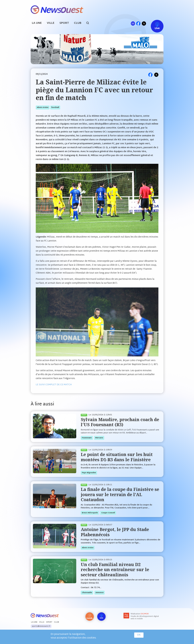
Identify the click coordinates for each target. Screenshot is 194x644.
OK (139, 635)
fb (138, 23)
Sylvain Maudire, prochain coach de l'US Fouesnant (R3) (120, 422)
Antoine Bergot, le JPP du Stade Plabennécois (115, 532)
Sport (64, 23)
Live (154, 23)
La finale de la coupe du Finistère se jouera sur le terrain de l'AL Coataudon (120, 494)
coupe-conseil (108, 513)
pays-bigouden (89, 473)
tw (144, 23)
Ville (51, 23)
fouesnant (87, 438)
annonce (100, 593)
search (89, 23)
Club (78, 23)
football (55, 107)
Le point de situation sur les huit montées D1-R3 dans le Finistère (117, 457)
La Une (37, 23)
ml (133, 23)
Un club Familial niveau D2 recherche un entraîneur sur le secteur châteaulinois (115, 570)
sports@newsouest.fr (41, 626)
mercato (99, 438)
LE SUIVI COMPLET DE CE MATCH (54, 385)
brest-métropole (90, 513)
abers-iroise (43, 107)
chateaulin (87, 593)
